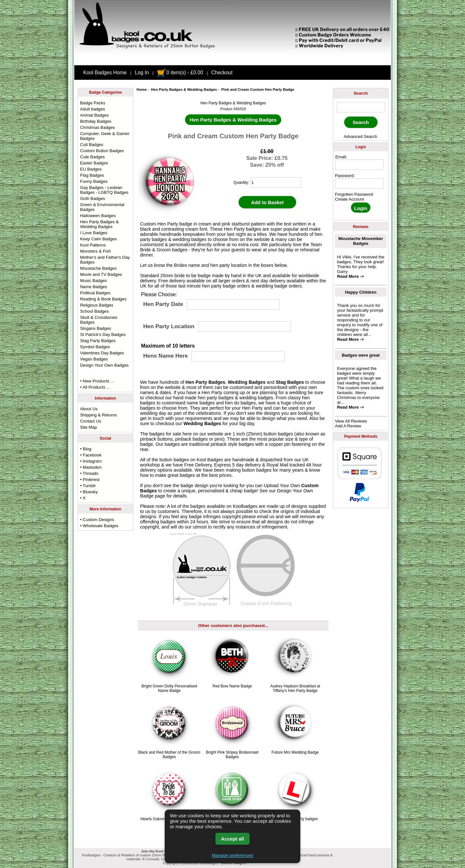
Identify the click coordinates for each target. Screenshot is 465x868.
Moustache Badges (98, 268)
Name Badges (94, 287)
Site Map (88, 427)
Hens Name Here (165, 356)
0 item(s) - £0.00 (180, 73)
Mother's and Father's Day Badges (105, 260)
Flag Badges (92, 175)
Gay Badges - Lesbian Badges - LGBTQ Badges (104, 190)
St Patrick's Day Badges (103, 335)
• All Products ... (95, 387)
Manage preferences (232, 855)
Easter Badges (94, 163)
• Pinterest (90, 480)
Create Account (349, 199)
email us (266, 517)
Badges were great (361, 355)
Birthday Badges (96, 121)
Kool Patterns (93, 245)
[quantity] (276, 183)
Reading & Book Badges (103, 299)
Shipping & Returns (98, 415)
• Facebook (91, 455)
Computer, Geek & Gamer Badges (105, 136)
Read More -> (351, 276)
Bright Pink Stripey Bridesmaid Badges (232, 755)
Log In (142, 73)
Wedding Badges (247, 382)
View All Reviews (351, 421)
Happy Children (361, 292)
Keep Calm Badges (98, 239)
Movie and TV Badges (101, 274)
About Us (89, 409)
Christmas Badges (98, 127)
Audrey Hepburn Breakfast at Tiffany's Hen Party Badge (295, 688)
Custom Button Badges (102, 151)
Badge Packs (93, 103)
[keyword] (361, 107)
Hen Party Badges (205, 382)
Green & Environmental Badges (102, 207)
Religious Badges (97, 305)
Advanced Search (360, 136)
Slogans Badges (96, 328)
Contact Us (91, 421)
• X (83, 498)
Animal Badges (94, 115)
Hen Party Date (163, 304)
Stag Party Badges (98, 341)
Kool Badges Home (105, 73)
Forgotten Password (354, 194)
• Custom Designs (97, 520)
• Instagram (91, 461)
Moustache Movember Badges (361, 241)
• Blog (86, 449)
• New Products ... (97, 381)
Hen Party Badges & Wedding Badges (184, 89)
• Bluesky (89, 492)
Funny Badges (94, 181)
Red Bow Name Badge (232, 686)
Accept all (233, 839)
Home (142, 89)
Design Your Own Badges (104, 365)
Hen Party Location (169, 326)
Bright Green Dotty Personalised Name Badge (169, 688)
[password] (359, 183)
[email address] (359, 165)
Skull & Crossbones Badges (99, 320)
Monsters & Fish (95, 251)
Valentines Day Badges (102, 353)
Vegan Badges (94, 359)
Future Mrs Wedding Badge (295, 752)
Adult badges (93, 109)
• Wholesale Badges (99, 526)
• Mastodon (91, 467)
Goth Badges (93, 199)
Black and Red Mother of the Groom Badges (169, 755)
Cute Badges (92, 157)
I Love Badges (94, 233)
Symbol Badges (95, 347)
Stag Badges (290, 382)
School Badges (94, 311)
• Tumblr (88, 486)
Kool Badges (210, 460)
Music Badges (93, 281)
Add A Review (348, 426)
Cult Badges (92, 145)
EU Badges (91, 169)
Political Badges (95, 293)
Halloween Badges (98, 216)
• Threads (89, 473)
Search (361, 93)
